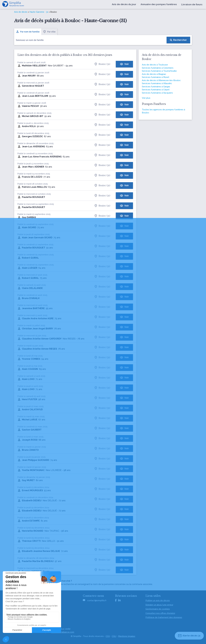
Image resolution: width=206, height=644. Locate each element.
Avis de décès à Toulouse (155, 65)
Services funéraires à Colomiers (158, 68)
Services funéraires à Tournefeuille (159, 71)
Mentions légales (127, 636)
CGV (108, 636)
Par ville (49, 32)
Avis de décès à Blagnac (154, 74)
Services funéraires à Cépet (156, 90)
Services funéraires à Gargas (156, 87)
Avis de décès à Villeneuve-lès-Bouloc (161, 80)
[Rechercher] (178, 40)
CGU (114, 636)
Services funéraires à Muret (156, 77)
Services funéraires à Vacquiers (157, 93)
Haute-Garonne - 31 (39, 12)
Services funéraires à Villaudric (157, 83)
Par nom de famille (28, 32)
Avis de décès (21, 12)
